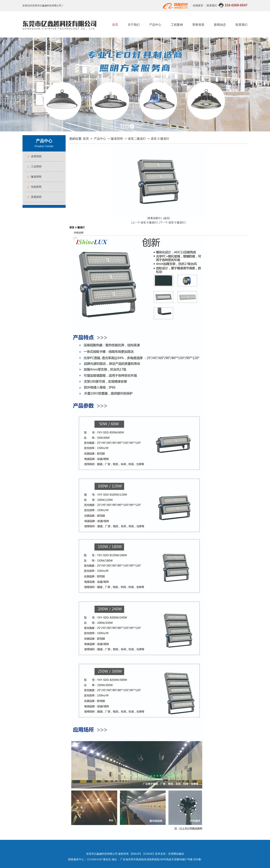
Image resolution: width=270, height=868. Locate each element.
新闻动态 (220, 25)
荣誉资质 (198, 25)
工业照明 (36, 167)
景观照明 (36, 197)
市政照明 (36, 187)
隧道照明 (36, 177)
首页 (115, 25)
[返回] (166, 218)
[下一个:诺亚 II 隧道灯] (172, 223)
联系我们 (212, 6)
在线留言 (198, 6)
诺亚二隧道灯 (137, 139)
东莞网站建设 (176, 854)
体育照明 (36, 156)
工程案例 (177, 25)
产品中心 (155, 25)
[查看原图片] (154, 218)
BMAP (136, 854)
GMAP (148, 854)
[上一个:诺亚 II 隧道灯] (145, 223)
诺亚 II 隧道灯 (160, 139)
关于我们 (134, 25)
